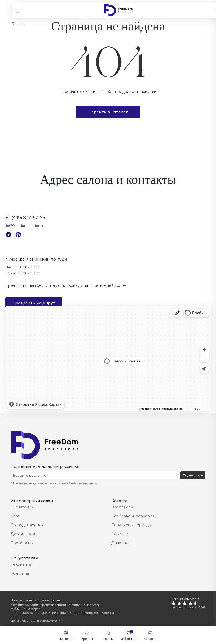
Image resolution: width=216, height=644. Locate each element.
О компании (22, 507)
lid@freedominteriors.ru (25, 226)
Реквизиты (21, 564)
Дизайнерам (23, 534)
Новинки (120, 534)
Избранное (129, 639)
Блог (15, 516)
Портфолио (22, 543)
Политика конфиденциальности (35, 600)
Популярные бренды (131, 525)
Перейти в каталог (108, 112)
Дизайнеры (122, 543)
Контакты (20, 573)
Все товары (122, 507)
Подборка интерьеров (133, 516)
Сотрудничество (27, 525)
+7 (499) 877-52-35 (25, 217)
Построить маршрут (34, 303)
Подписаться (193, 475)
